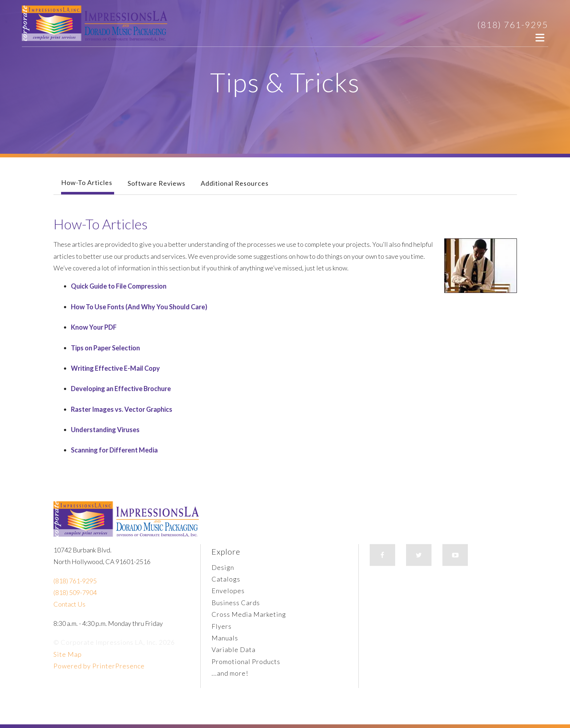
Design (223, 567)
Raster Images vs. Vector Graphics (122, 409)
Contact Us (69, 604)
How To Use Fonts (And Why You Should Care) (139, 307)
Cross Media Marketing (249, 614)
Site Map (68, 654)
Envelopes (228, 591)
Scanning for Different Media (114, 450)
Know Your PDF (94, 327)
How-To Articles (87, 182)
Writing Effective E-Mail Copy (115, 368)
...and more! (230, 673)
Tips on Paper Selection (105, 348)
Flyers (222, 626)
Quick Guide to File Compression (119, 286)
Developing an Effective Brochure (121, 389)
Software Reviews (156, 183)
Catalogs (226, 579)
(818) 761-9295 (513, 25)
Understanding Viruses (105, 430)
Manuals (225, 638)
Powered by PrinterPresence (99, 666)
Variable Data (234, 649)
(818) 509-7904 (75, 592)
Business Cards (236, 603)
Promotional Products (246, 661)
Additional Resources (235, 183)
